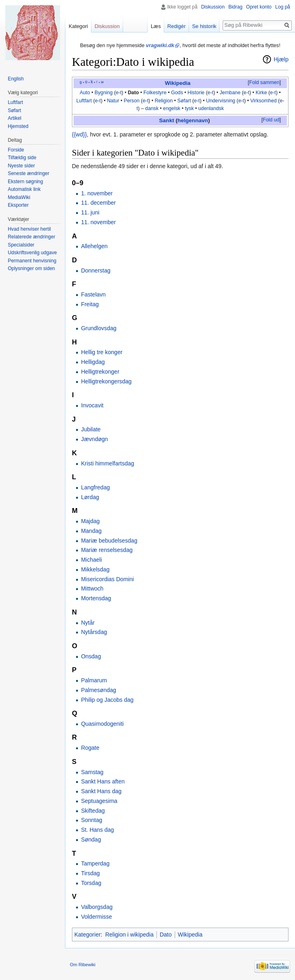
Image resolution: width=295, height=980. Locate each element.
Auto (85, 93)
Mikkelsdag (95, 569)
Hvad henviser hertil (29, 229)
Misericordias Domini (107, 579)
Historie (196, 93)
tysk (189, 108)
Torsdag (91, 883)
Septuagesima (99, 801)
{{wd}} (79, 134)
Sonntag (91, 820)
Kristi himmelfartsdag (107, 463)
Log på (283, 7)
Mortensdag (96, 598)
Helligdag (93, 362)
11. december (98, 203)
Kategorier (88, 935)
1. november (97, 193)
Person (131, 101)
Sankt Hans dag (101, 791)
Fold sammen (264, 82)
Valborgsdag (97, 907)
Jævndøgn (94, 439)
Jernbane (230, 93)
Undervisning (221, 101)
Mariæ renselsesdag (107, 550)
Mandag (91, 531)
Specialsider (21, 245)
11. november (98, 222)
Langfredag (95, 487)
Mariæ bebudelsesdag (109, 541)
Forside (16, 150)
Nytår (88, 623)
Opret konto (259, 7)
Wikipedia (178, 83)
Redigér (177, 26)
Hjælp (281, 59)
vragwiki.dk (160, 45)
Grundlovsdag (99, 328)
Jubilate (91, 429)
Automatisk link (24, 189)
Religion (164, 101)
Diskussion (213, 7)
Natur (113, 101)
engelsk (171, 108)
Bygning (104, 93)
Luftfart (84, 101)
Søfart (184, 101)
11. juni (90, 212)
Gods (177, 93)
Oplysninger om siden (31, 268)
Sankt (167, 120)
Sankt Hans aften (103, 781)
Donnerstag (95, 270)
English (16, 79)
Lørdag (90, 497)
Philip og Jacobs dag (107, 700)
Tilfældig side (22, 158)
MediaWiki (19, 197)
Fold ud (271, 120)
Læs (156, 26)
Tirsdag (90, 873)
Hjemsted (18, 126)
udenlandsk (211, 108)
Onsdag (91, 656)
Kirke (261, 93)
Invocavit (92, 405)
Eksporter (18, 205)
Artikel (14, 118)
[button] (264, 83)
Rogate (90, 748)
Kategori (78, 26)
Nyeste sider (21, 166)
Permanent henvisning (32, 261)
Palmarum (94, 680)
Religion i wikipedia (129, 935)
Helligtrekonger (100, 372)
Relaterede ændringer (31, 237)
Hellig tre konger (102, 352)
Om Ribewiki (83, 965)
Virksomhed (264, 101)
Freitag (90, 304)
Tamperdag (95, 863)
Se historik (204, 26)
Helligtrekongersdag (106, 381)
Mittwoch (92, 588)
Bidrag (235, 7)
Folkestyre (155, 93)
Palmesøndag (98, 690)
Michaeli (91, 560)
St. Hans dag (97, 830)
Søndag (91, 839)
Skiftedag (93, 811)
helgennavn (193, 120)
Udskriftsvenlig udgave (32, 253)
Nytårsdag (94, 632)
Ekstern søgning (25, 182)
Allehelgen (94, 246)
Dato (133, 93)
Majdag (90, 521)
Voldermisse (96, 917)
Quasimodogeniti (102, 724)
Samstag (92, 772)
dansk (152, 108)
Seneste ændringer (28, 173)
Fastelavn (93, 294)
